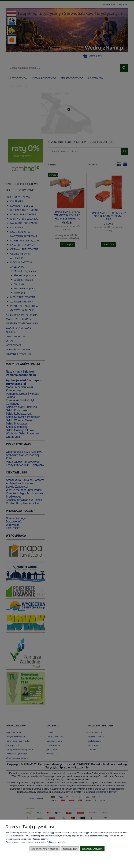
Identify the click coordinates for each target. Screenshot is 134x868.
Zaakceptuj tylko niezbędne (45, 849)
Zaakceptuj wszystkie (92, 849)
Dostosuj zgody (70, 849)
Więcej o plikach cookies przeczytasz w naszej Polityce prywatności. (36, 842)
